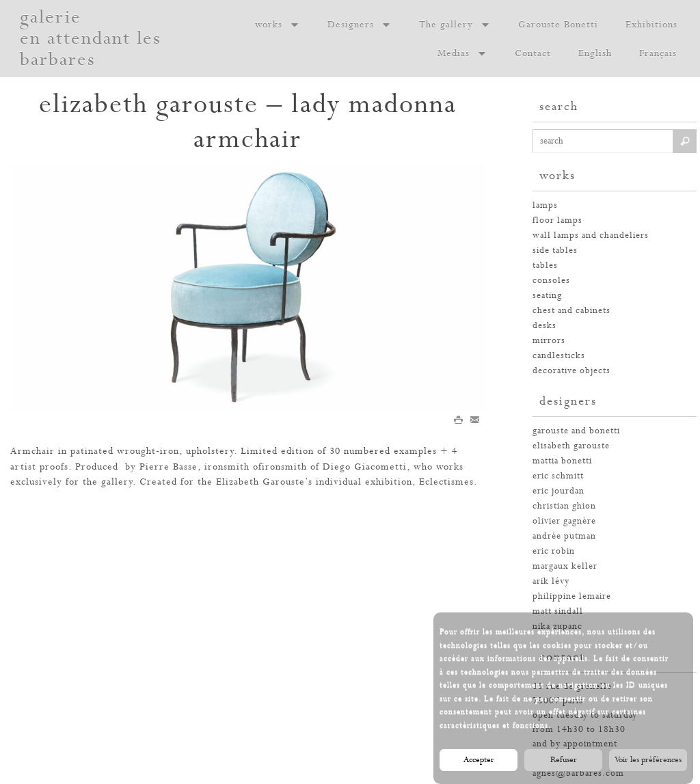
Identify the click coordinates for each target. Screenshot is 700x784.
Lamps (545, 205)
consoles (551, 281)
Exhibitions (651, 25)
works (278, 25)
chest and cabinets (571, 311)
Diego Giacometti (365, 467)
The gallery (455, 25)
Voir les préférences (648, 762)
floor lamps (557, 220)
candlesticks (559, 356)
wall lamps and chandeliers (591, 235)
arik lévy (551, 581)
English (595, 53)
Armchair (32, 451)
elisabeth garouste (571, 446)
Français (658, 53)
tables (545, 266)
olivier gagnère (564, 521)
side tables (555, 251)
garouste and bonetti (576, 431)
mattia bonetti (562, 461)
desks (544, 326)
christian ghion (564, 506)
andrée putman (564, 536)
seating (547, 296)
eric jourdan (558, 491)
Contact (533, 53)
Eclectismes (446, 482)
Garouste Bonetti (558, 25)
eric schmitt (558, 476)
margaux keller (565, 566)
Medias (462, 53)
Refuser (564, 762)
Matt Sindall (558, 611)
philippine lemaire (572, 596)
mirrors (549, 341)
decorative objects (571, 371)
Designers (360, 25)
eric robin (554, 551)
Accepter (479, 762)
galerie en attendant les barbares (91, 39)
